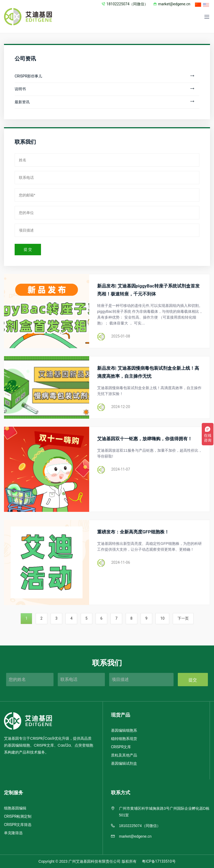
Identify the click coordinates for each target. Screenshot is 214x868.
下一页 (183, 618)
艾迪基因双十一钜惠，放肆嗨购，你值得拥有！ (145, 439)
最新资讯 (104, 102)
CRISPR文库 (121, 747)
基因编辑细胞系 (124, 731)
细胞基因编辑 (15, 808)
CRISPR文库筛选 (18, 825)
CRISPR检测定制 (18, 816)
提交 (193, 680)
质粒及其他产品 (124, 755)
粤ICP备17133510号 (159, 861)
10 (162, 618)
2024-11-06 (121, 563)
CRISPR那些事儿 (104, 76)
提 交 (28, 250)
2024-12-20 (121, 407)
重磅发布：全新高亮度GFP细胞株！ (133, 532)
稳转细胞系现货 (124, 739)
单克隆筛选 (13, 833)
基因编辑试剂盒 (124, 764)
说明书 (104, 89)
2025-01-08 (121, 336)
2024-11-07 (121, 469)
